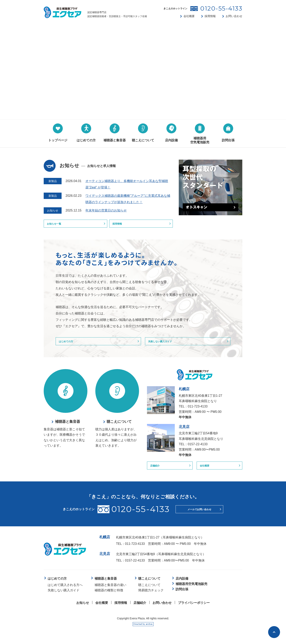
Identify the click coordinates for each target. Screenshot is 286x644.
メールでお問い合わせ (199, 515)
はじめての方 (69, 344)
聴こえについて (149, 591)
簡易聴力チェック (151, 596)
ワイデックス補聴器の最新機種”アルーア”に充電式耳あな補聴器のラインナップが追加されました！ (128, 199)
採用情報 (210, 16)
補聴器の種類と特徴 (109, 596)
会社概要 (189, 16)
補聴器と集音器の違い (110, 591)
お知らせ (83, 609)
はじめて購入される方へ (65, 591)
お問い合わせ (234, 16)
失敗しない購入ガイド (165, 344)
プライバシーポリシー (194, 609)
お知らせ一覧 (57, 225)
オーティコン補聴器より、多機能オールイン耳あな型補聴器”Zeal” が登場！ (127, 184)
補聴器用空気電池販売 (191, 590)
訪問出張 (182, 595)
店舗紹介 (157, 471)
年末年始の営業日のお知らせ (106, 210)
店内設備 (182, 584)
